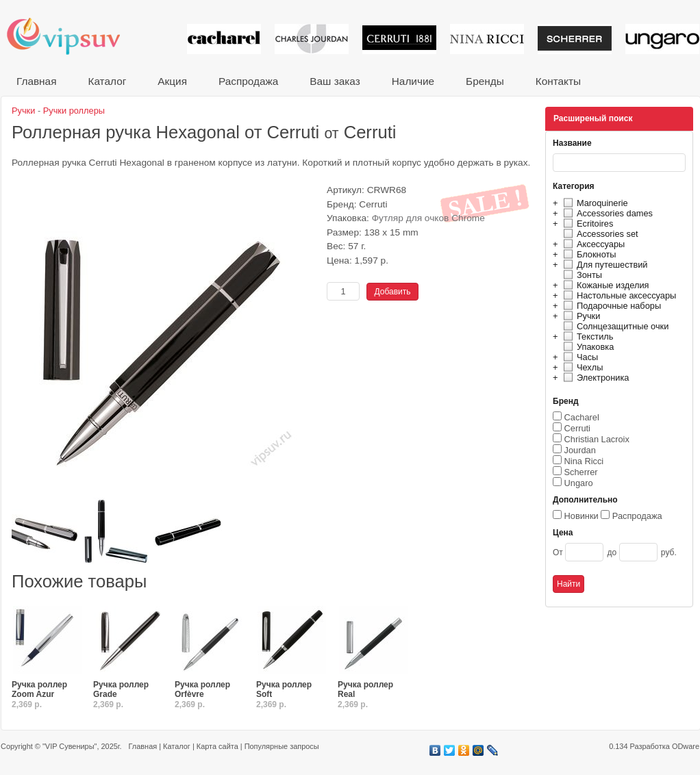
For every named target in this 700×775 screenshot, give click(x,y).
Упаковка (587, 347)
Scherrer (581, 472)
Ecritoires (586, 224)
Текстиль (587, 336)
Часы (579, 357)
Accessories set (599, 234)
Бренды (485, 81)
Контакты (558, 81)
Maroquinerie (594, 203)
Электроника (594, 378)
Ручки (580, 316)
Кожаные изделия (604, 285)
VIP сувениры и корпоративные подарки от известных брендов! (73, 36)
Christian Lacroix (597, 439)
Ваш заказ (335, 81)
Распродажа (248, 81)
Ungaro (579, 483)
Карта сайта (217, 746)
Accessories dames (606, 213)
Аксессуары (592, 244)
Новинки (582, 516)
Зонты (581, 275)
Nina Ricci (584, 461)
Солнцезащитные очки (614, 326)
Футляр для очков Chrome (428, 218)
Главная (36, 81)
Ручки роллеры (74, 111)
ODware (686, 746)
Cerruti (577, 428)
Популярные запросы (282, 746)
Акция (172, 81)
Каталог (107, 81)
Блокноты (588, 254)
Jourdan (580, 450)
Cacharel (582, 417)
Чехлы (581, 367)
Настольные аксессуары (618, 295)
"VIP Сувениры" (70, 746)
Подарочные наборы (610, 306)
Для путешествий (604, 265)
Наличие (413, 81)
